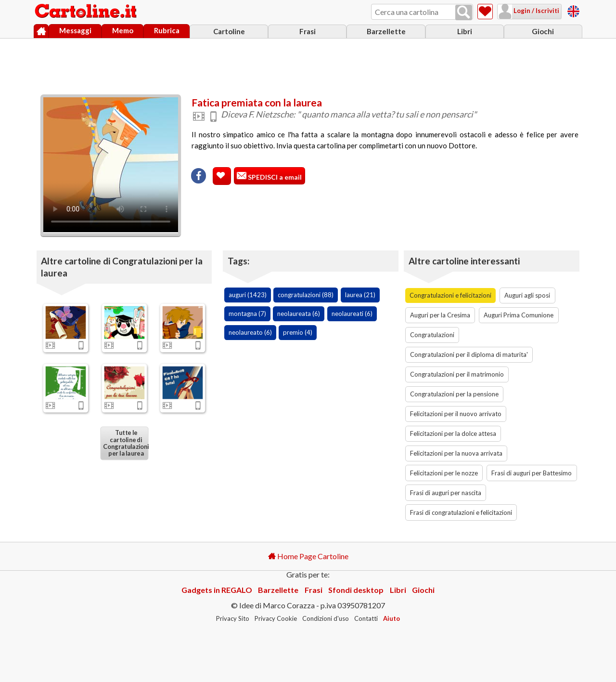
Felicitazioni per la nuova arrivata (456, 453)
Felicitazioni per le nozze (444, 473)
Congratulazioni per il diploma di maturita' (469, 354)
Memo (123, 30)
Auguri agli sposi (527, 295)
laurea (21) (360, 295)
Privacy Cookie (276, 618)
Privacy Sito (233, 618)
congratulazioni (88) (306, 295)
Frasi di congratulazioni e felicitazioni (461, 512)
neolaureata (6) (299, 314)
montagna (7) (247, 314)
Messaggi (75, 30)
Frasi (308, 31)
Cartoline (229, 31)
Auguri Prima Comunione (519, 315)
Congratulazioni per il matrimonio (457, 374)
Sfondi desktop (356, 590)
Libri (465, 31)
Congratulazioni (432, 335)
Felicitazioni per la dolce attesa (453, 433)
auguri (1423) (248, 295)
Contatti (366, 618)
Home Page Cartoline (308, 556)
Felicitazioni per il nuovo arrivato (456, 414)
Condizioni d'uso (326, 618)
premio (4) (298, 332)
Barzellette (386, 31)
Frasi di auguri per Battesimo (532, 473)
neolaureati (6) (352, 314)
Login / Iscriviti (536, 11)
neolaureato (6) (250, 332)
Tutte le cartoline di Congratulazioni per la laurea (126, 443)
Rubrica (167, 30)
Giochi (543, 31)
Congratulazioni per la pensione (454, 394)
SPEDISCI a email (274, 177)
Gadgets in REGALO (217, 590)
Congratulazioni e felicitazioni (450, 295)
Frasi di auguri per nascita (446, 493)
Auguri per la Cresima (440, 315)
